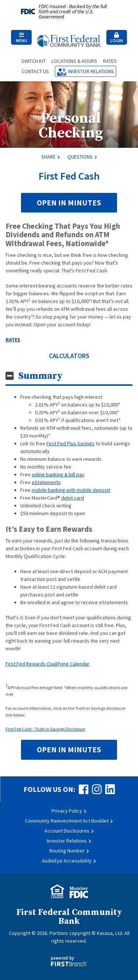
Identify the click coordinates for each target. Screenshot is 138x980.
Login (117, 38)
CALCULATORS (69, 356)
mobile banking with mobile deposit (71, 490)
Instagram (97, 789)
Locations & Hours (74, 61)
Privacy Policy (67, 811)
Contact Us (35, 71)
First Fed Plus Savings (70, 443)
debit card (72, 498)
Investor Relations (91, 71)
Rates (110, 61)
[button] (21, 37)
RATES (13, 340)
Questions (80, 157)
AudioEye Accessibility (67, 861)
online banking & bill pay (58, 474)
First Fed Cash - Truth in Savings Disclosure (45, 729)
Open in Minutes (69, 203)
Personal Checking (71, 126)
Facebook (84, 789)
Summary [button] (40, 376)
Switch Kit (33, 61)
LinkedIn (110, 789)
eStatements (46, 482)
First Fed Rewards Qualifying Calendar (47, 664)
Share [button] (48, 157)
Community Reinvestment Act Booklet (67, 821)
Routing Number (67, 851)
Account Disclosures (67, 831)
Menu (21, 38)
